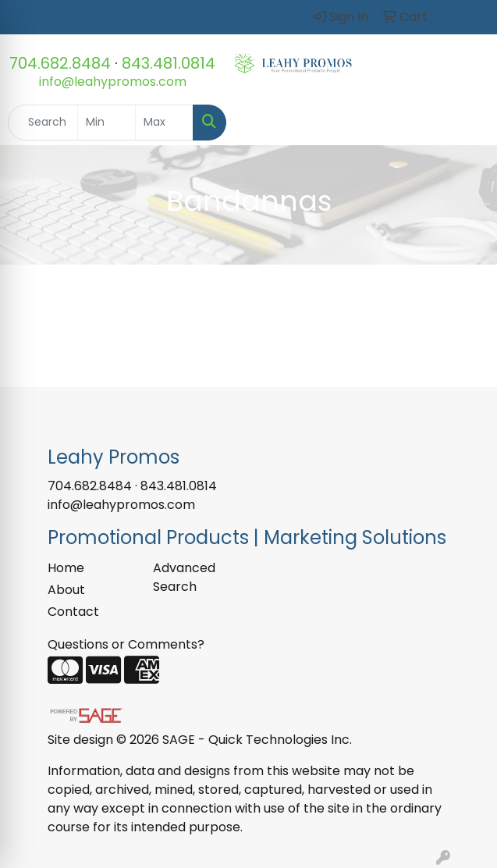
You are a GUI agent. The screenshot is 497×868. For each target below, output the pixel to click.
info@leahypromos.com (113, 82)
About (66, 590)
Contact (73, 612)
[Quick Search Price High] (164, 123)
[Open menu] (466, 123)
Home (66, 568)
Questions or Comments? (126, 644)
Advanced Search (184, 577)
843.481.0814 (169, 63)
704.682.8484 (60, 63)
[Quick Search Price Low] (106, 123)
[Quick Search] (43, 123)
